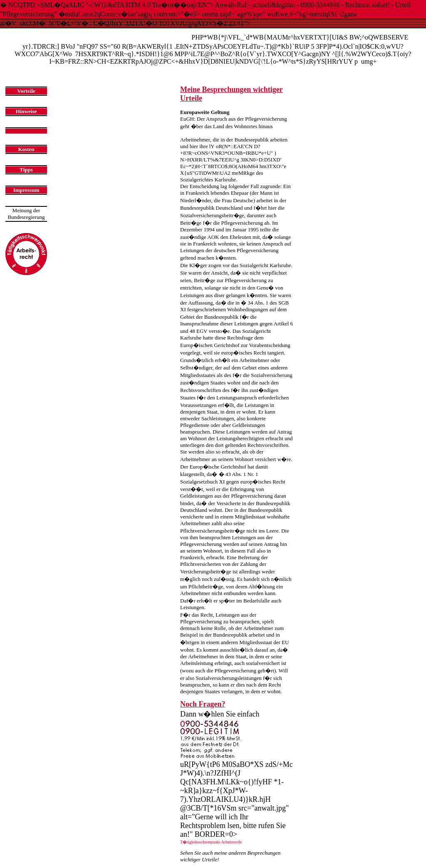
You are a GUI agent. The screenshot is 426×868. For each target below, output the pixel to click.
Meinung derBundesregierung (26, 214)
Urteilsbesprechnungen (91, 71)
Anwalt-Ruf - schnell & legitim (102, 35)
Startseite (56, 71)
